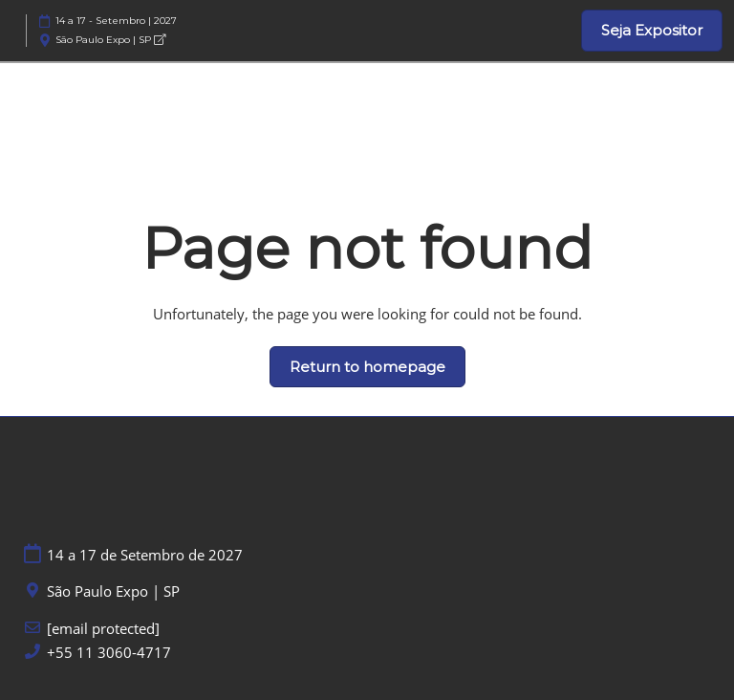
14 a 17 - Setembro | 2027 (116, 21)
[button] (652, 31)
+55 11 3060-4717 (109, 653)
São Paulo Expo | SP (110, 40)
